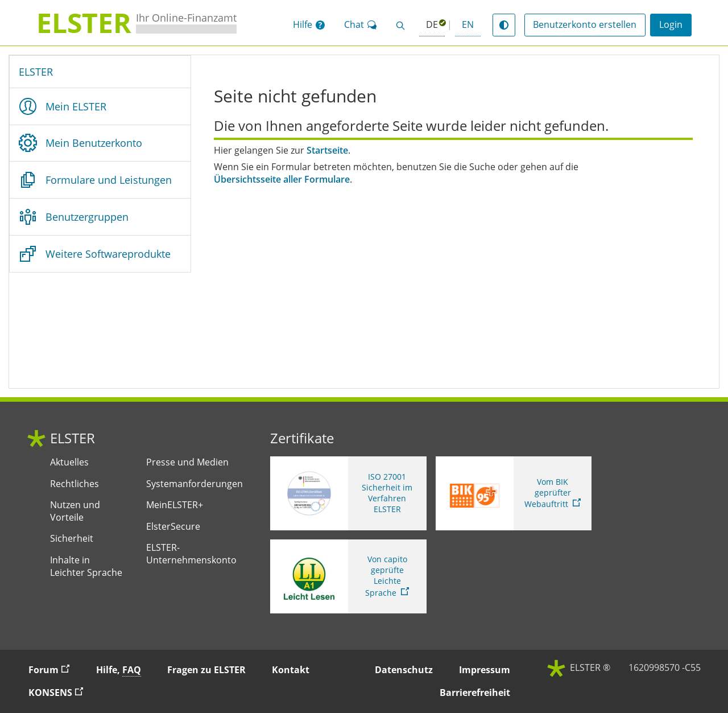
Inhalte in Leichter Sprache (86, 566)
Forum (54, 669)
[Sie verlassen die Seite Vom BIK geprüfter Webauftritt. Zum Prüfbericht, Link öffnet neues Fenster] (514, 493)
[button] (309, 25)
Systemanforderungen (195, 484)
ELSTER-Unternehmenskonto (191, 554)
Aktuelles (69, 462)
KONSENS (61, 692)
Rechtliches (75, 484)
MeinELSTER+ (175, 505)
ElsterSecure (173, 527)
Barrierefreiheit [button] (475, 693)
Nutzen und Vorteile (75, 511)
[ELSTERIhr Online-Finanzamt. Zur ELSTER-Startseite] (136, 23)
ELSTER (36, 72)
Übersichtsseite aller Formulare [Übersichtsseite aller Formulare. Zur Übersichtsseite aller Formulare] (282, 180)
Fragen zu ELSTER (206, 670)
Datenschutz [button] (404, 670)
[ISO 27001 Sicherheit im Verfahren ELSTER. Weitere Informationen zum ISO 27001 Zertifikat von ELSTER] (348, 493)
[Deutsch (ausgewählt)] (432, 25)
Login (671, 24)
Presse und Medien (187, 462)
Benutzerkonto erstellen (585, 24)
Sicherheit (72, 539)
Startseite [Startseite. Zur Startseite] (327, 151)
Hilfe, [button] (119, 670)
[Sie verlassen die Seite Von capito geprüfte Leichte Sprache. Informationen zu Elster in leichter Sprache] (348, 576)
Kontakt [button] (291, 670)
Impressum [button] (485, 670)
